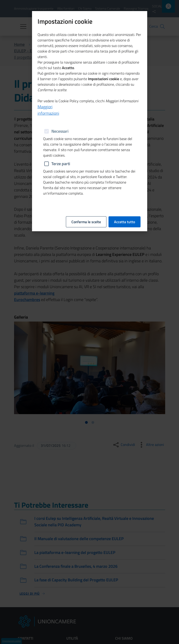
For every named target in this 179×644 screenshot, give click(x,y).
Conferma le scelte (86, 222)
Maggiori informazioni (48, 110)
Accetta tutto (125, 222)
